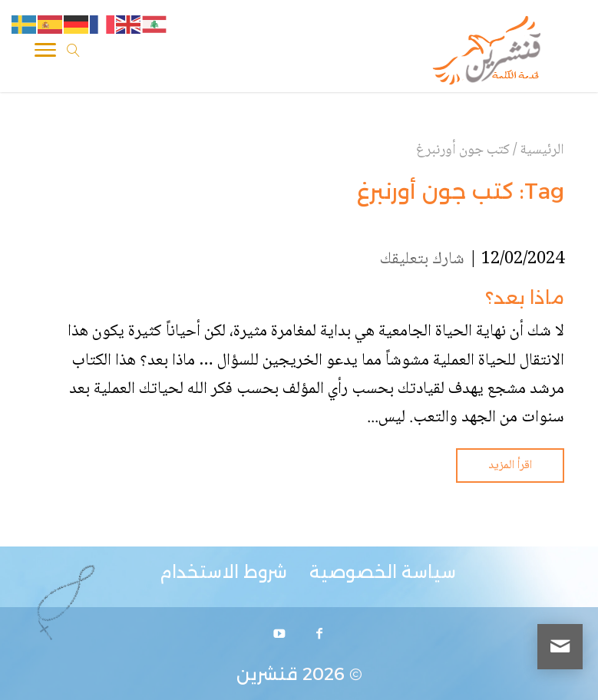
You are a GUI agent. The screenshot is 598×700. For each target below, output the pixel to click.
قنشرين (267, 674)
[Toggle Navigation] (45, 53)
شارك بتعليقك (422, 259)
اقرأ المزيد (510, 466)
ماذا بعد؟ (525, 298)
